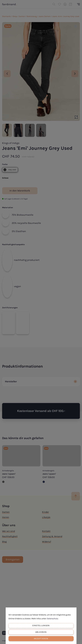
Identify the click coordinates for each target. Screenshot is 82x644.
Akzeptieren (41, 639)
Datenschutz (52, 619)
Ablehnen (41, 632)
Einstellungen (41, 626)
